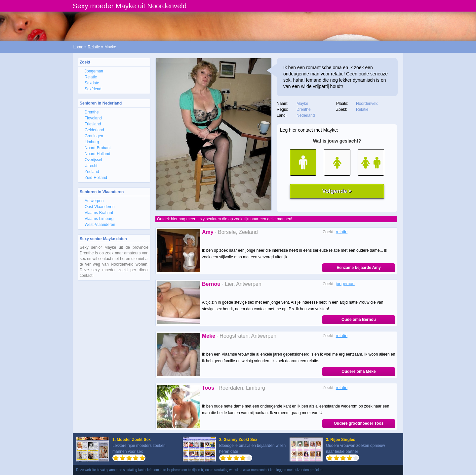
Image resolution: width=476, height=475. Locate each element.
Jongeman (94, 71)
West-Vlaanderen (100, 225)
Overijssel (93, 160)
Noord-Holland (97, 154)
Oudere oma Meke (358, 371)
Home (78, 47)
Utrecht (91, 166)
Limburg (92, 142)
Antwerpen (94, 201)
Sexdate (92, 83)
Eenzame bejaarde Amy (359, 268)
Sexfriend (93, 89)
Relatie (94, 47)
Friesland (93, 124)
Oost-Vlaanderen (100, 207)
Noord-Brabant (98, 148)
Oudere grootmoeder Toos (359, 423)
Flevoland (93, 118)
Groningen (94, 136)
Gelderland (94, 130)
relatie (342, 232)
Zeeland (92, 172)
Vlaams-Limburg (99, 219)
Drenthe (92, 112)
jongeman (345, 284)
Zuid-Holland (96, 178)
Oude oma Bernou (359, 320)
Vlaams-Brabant (99, 213)
